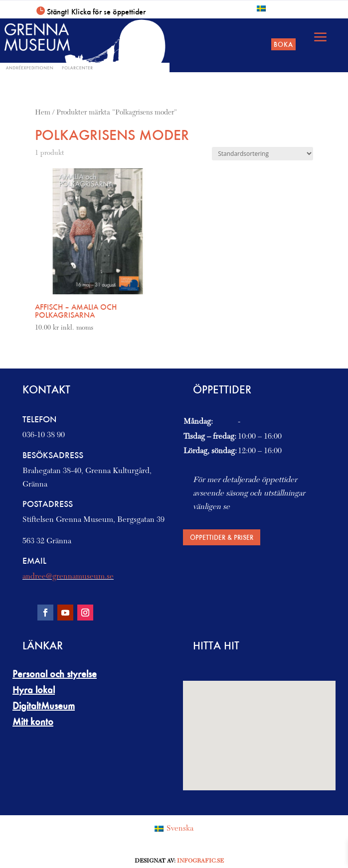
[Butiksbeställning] (262, 154)
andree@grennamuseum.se (68, 577)
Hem (43, 113)
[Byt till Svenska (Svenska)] (174, 829)
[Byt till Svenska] (261, 8)
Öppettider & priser (222, 537)
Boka (283, 44)
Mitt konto (33, 722)
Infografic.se (200, 861)
